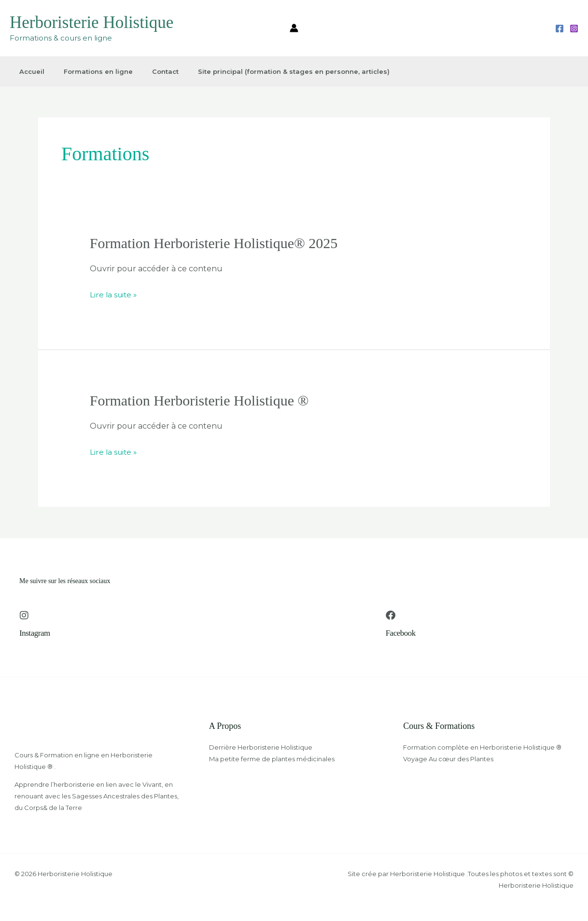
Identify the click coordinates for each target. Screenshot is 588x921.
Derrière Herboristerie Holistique (261, 747)
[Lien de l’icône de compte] (294, 28)
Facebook (402, 633)
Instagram (36, 633)
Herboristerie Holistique (91, 22)
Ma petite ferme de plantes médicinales (272, 759)
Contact (159, 71)
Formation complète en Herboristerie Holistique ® (482, 747)
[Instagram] (574, 28)
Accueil (28, 71)
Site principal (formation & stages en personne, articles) (286, 71)
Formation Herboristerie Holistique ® (199, 400)
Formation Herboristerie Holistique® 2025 (214, 243)
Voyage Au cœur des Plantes (448, 759)
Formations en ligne (93, 71)
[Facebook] (560, 28)
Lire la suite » (114, 293)
